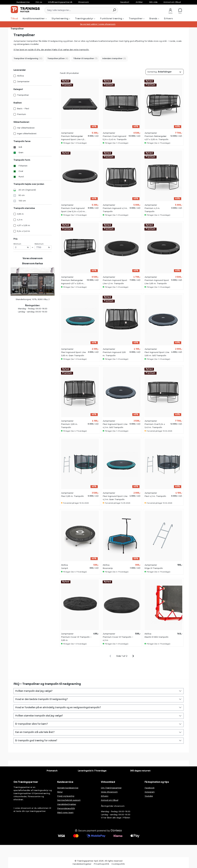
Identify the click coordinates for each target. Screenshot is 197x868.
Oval (21, 171)
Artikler (139, 2)
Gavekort (125, 2)
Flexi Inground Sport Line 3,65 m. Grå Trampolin (157, 354)
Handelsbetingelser (67, 804)
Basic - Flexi (23, 109)
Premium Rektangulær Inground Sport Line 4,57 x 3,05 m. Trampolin (73, 138)
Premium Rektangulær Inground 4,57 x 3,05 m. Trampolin (72, 282)
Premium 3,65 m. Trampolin (69, 426)
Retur (60, 792)
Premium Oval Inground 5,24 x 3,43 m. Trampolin (115, 138)
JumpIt (65, 568)
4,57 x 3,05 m (23, 225)
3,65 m (20, 214)
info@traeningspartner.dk (60, 2)
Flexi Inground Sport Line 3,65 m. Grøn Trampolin (73, 354)
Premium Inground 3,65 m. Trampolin (114, 354)
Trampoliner (23, 95)
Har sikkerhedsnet (26, 128)
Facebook (150, 788)
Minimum (22, 246)
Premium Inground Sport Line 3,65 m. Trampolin (157, 282)
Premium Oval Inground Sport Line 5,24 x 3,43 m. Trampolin (73, 210)
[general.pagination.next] (133, 656)
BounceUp (108, 568)
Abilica (20, 76)
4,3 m (20, 220)
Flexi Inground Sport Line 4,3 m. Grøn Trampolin (115, 498)
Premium (21, 114)
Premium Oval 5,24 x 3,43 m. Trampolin (155, 426)
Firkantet (23, 166)
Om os (39, 2)
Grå (20, 147)
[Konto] (170, 10)
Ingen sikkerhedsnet (27, 134)
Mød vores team (65, 813)
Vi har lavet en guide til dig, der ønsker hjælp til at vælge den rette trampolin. (51, 50)
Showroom (84, 2)
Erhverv (105, 796)
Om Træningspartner (111, 788)
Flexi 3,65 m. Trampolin (72, 496)
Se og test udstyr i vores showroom (98, 24)
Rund (21, 177)
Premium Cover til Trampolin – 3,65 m (76, 639)
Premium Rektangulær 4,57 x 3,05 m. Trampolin (156, 138)
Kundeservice (23, 2)
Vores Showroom (109, 792)
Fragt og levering (66, 796)
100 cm (22, 201)
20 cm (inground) (27, 190)
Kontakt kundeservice (68, 788)
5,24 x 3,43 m (23, 231)
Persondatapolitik (66, 808)
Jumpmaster (23, 82)
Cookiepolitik (118, 864)
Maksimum (43, 246)
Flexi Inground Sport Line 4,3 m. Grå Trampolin (115, 426)
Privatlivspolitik (101, 864)
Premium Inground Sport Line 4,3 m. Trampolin (115, 282)
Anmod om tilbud (172, 2)
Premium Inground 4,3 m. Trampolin (115, 210)
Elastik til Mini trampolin (156, 637)
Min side (153, 2)
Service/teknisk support (69, 800)
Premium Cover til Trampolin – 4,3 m (118, 639)
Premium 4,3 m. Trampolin (152, 210)
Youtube (149, 796)
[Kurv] (181, 10)
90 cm (22, 195)
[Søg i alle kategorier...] (78, 10)
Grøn (21, 153)
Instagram (150, 792)
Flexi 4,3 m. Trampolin (155, 496)
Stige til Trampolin (154, 568)
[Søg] (114, 10)
